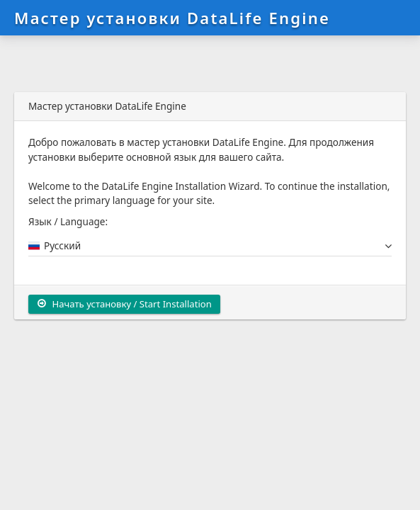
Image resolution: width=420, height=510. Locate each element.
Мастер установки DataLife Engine (172, 18)
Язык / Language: (68, 221)
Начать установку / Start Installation (124, 304)
